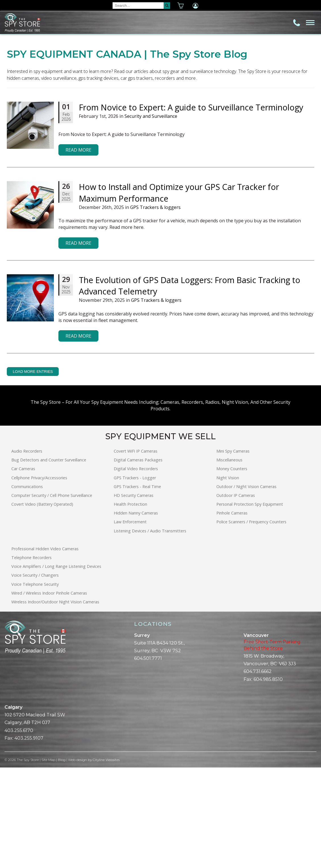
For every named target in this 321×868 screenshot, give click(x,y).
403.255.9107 (29, 839)
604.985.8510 (268, 780)
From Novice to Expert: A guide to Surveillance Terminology (191, 208)
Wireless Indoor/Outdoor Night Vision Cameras (55, 702)
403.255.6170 (19, 831)
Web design (78, 860)
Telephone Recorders (31, 658)
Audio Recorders (27, 552)
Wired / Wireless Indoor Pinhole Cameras (49, 694)
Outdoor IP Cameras (236, 596)
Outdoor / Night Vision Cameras (246, 587)
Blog (62, 860)
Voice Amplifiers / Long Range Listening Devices (56, 667)
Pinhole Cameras (232, 613)
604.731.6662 (258, 772)
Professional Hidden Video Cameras (45, 649)
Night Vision (228, 578)
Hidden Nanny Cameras (136, 613)
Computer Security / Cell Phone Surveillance (52, 596)
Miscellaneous (229, 560)
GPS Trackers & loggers (155, 308)
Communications (27, 587)
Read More (78, 250)
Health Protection (130, 605)
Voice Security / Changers (35, 676)
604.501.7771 (148, 759)
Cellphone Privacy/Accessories (39, 578)
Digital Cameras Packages (138, 560)
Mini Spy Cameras (233, 552)
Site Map (48, 860)
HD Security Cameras (134, 596)
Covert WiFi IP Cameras (136, 552)
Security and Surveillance (151, 217)
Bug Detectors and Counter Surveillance (49, 560)
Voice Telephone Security (35, 685)
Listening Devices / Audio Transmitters (150, 631)
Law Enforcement (130, 623)
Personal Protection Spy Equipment (250, 605)
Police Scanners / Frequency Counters (251, 623)
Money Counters (232, 569)
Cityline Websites (106, 860)
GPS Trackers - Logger (135, 578)
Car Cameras (23, 569)
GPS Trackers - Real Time (137, 587)
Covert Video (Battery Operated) (42, 605)
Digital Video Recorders (136, 569)
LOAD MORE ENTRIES (33, 472)
